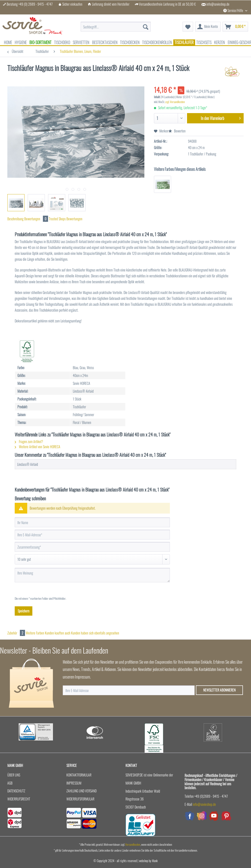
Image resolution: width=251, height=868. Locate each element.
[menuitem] (116, 27)
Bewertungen (37, 219)
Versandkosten (133, 844)
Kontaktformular (79, 775)
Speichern (24, 611)
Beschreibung (15, 219)
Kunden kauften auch (58, 633)
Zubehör (17, 633)
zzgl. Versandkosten (175, 102)
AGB (10, 783)
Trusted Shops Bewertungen (66, 219)
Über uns (14, 775)
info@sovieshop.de (218, 4)
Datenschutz (16, 791)
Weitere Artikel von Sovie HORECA (38, 447)
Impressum (74, 783)
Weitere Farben (35, 633)
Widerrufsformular (80, 799)
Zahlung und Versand (82, 791)
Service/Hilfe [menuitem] (234, 10)
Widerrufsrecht (19, 799)
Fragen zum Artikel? (29, 441)
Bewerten (177, 131)
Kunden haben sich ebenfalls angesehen (95, 633)
